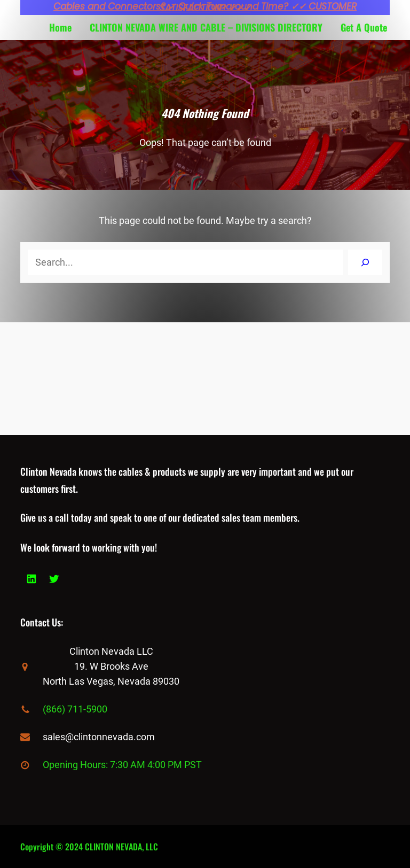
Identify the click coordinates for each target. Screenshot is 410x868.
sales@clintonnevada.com (99, 737)
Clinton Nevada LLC (111, 651)
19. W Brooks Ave (111, 666)
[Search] (365, 262)
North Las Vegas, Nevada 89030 (111, 681)
